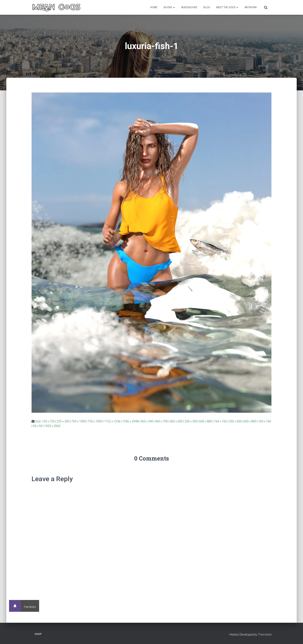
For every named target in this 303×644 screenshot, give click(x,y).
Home (154, 7)
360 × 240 (147, 421)
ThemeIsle (265, 635)
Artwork (251, 7)
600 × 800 (206, 421)
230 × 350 (191, 421)
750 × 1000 (79, 421)
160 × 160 (220, 421)
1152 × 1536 (112, 421)
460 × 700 (161, 421)
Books (169, 7)
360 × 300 (176, 421)
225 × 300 (63, 421)
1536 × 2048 (130, 421)
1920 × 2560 (52, 426)
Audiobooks (189, 7)
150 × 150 (48, 421)
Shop (38, 634)
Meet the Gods (227, 7)
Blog (207, 7)
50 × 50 (38, 426)
